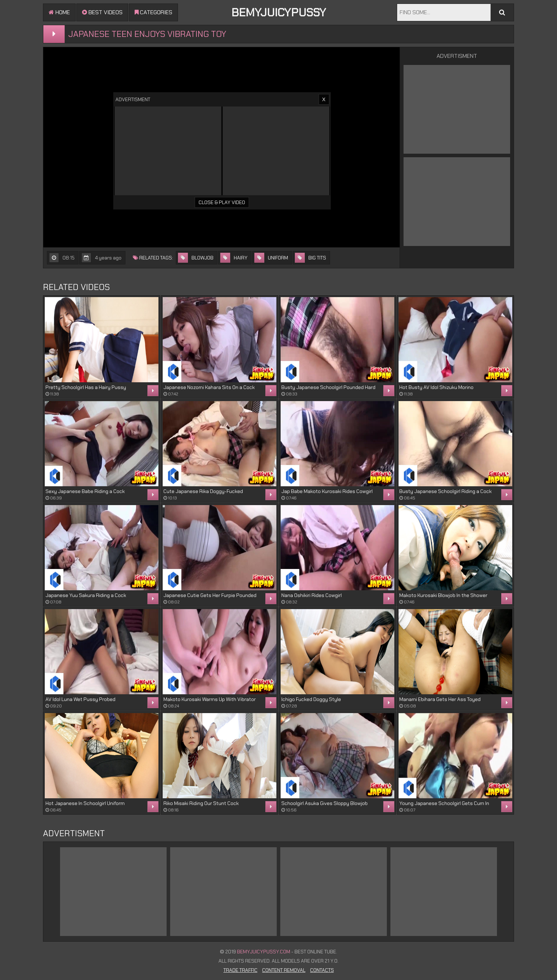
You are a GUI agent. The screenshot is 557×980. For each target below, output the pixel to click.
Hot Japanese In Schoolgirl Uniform (85, 803)
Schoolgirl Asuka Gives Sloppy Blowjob (325, 803)
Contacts (322, 970)
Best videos (102, 12)
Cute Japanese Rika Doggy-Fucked (203, 491)
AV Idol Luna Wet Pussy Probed (80, 699)
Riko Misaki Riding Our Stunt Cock (201, 803)
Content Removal (284, 970)
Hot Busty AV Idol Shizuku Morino (436, 387)
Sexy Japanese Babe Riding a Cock (85, 491)
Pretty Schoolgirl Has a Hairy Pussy (86, 387)
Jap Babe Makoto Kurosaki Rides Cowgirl (327, 491)
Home (59, 12)
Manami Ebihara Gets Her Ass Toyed (440, 699)
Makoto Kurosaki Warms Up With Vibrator (210, 699)
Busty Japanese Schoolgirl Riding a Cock (445, 491)
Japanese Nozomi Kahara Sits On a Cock (209, 387)
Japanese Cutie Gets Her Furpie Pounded (210, 595)
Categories (153, 12)
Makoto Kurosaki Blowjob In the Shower (443, 595)
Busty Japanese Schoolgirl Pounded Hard (328, 387)
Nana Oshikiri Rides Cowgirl (312, 595)
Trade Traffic (240, 970)
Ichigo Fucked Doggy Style (311, 699)
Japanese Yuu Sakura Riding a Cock (86, 595)
